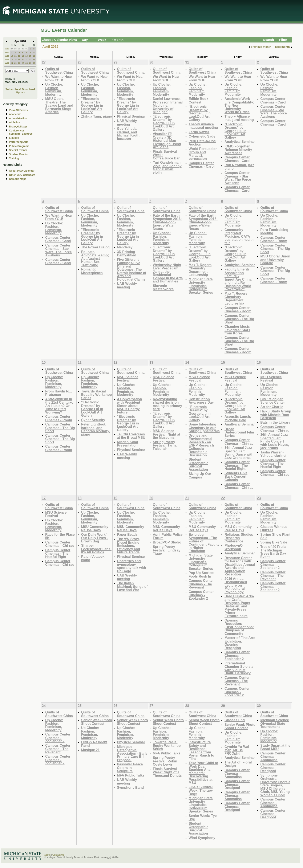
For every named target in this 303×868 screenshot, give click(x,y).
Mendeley (125, 247)
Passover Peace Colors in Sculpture (130, 767)
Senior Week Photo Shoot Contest (96, 722)
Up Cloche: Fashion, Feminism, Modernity (54, 89)
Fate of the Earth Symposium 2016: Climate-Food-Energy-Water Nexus (167, 222)
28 (15, 49)
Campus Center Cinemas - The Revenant (201, 584)
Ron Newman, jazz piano (239, 167)
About (47, 855)
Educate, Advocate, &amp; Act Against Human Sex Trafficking (95, 258)
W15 (7, 56)
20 (23, 59)
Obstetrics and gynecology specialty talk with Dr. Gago (132, 566)
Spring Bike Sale (274, 542)
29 (19, 49)
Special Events (18, 150)
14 (27, 56)
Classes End (235, 720)
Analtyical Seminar (240, 265)
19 (19, 59)
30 (23, 49)
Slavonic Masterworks (163, 287)
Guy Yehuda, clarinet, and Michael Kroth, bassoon (129, 134)
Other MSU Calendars (22, 175)
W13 (7, 49)
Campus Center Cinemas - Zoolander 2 (201, 595)
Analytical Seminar (240, 142)
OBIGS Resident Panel (94, 744)
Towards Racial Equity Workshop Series (167, 745)
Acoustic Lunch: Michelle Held (238, 418)
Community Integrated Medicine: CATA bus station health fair (239, 236)
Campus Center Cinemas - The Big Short (239, 319)
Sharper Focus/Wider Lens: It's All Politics (96, 549)
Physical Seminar (131, 116)
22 (30, 59)
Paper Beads (127, 534)
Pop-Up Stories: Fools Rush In (202, 574)
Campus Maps (18, 179)
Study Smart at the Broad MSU (275, 747)
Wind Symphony (202, 838)
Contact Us (58, 855)
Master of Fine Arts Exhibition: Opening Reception (240, 643)
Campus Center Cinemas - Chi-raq (239, 442)
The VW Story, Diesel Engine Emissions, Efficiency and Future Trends (129, 545)
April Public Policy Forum (168, 536)
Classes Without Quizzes (274, 528)
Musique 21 (90, 750)
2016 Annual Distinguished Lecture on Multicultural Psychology (236, 585)
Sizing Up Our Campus (200, 475)
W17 (7, 63)
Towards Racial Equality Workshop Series (96, 395)
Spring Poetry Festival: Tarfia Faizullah (165, 445)
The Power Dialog (95, 247)
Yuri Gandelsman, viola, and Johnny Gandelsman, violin (167, 167)
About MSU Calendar (22, 171)
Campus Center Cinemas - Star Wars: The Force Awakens (238, 178)
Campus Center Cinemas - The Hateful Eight (237, 465)
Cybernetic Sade (202, 136)
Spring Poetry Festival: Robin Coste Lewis (165, 761)
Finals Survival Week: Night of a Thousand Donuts (167, 772)
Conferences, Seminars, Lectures (21, 132)
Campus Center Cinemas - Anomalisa (237, 773)
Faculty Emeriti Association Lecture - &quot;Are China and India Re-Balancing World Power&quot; (238, 279)
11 (15, 56)
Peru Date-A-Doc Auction (202, 143)
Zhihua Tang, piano (96, 116)
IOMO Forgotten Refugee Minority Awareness (238, 150)
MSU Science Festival (128, 379)
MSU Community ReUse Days (95, 528)
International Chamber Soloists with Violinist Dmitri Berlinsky (239, 668)
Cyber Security (93, 420)
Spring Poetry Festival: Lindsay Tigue (167, 550)
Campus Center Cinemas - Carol (202, 165)
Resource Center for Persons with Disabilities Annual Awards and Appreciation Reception (240, 566)
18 (15, 59)
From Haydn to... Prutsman (59, 393)
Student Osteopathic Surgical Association (199, 464)
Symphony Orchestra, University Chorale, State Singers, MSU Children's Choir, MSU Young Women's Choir (276, 785)
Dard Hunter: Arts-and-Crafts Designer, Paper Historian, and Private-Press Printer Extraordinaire (239, 606)
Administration (18, 118)
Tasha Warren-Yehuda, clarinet (273, 454)
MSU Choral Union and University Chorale (275, 260)
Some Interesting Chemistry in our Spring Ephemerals (204, 428)
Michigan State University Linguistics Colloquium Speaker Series (201, 286)
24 (12, 63)
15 (30, 56)
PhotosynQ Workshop (234, 547)
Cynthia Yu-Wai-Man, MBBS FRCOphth (237, 750)
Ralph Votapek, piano (93, 558)
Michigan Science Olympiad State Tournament (275, 723)
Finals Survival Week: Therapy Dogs (201, 790)
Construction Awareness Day (201, 401)
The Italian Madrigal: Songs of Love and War (132, 586)
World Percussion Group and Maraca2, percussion (203, 154)
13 (23, 56)
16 (34, 56)
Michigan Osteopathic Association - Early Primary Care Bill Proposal (132, 753)
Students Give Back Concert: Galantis (236, 476)
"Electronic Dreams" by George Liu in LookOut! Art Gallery (92, 105)
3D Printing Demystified (127, 254)
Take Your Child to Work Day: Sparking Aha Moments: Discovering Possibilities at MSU (203, 773)
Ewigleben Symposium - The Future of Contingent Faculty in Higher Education (204, 543)
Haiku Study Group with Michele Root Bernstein (276, 415)
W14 (7, 52)
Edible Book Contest (199, 100)
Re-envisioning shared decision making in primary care (167, 404)
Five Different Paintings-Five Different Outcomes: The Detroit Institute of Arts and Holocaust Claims (132, 269)
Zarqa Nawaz (199, 132)
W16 (7, 59)
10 (12, 56)
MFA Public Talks (131, 775)
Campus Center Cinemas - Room (238, 309)
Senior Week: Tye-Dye (203, 817)
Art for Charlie (272, 407)
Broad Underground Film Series (239, 432)
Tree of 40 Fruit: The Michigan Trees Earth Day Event (273, 552)
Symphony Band (130, 787)
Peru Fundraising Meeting (274, 231)
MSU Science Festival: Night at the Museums (166, 434)
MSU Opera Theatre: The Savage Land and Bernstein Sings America (59, 105)
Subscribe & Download (20, 89)
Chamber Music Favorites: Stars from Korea (237, 330)
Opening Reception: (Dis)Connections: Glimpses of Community (239, 627)
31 (27, 49)
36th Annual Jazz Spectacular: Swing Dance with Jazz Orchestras (239, 453)
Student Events (18, 154)
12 (19, 56)
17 (12, 59)
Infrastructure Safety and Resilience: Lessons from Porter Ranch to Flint (201, 750)
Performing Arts (19, 142)
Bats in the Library (275, 422)
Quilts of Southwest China (59, 71)
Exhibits (14, 138)
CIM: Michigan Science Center (273, 401)
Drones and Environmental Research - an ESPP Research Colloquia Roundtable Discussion (201, 445)
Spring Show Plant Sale (275, 536)
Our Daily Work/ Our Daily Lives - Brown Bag (94, 538)
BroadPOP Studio (167, 542)
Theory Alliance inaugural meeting (203, 126)
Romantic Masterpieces (92, 271)
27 (12, 49)
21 (27, 59)
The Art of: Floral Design (238, 764)
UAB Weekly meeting (127, 123)
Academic (15, 114)
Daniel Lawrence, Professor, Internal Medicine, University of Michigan (168, 105)
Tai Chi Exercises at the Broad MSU (131, 436)
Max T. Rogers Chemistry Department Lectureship (200, 270)
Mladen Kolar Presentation (128, 444)
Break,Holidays (18, 127)
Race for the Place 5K (60, 536)
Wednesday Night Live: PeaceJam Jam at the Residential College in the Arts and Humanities (168, 273)
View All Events (18, 110)
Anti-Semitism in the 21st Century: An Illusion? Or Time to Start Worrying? (59, 406)
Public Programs (19, 146)
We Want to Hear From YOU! (59, 78)
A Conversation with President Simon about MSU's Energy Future (130, 406)
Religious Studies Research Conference (239, 538)
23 (34, 59)
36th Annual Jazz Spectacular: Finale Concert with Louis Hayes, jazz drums (275, 441)
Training (14, 158)
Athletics (14, 122)
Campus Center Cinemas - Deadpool (237, 784)
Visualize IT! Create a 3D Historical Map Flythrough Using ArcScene (167, 140)
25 (15, 63)
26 (19, 63)
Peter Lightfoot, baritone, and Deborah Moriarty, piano (95, 429)
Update (21, 92)
